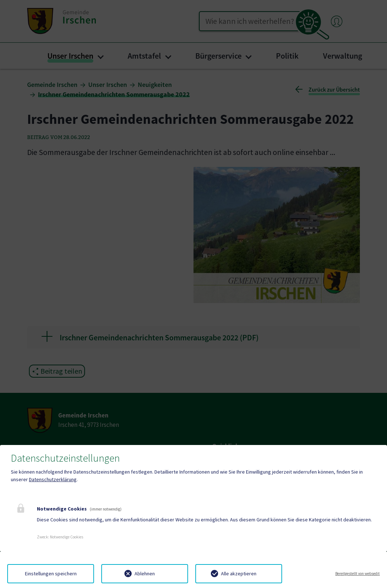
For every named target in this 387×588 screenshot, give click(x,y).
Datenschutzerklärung (53, 479)
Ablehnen (145, 574)
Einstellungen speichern (51, 574)
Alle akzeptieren (239, 574)
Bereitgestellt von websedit (358, 574)
